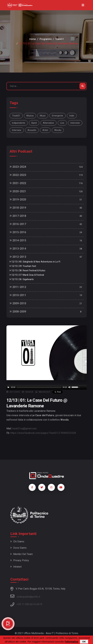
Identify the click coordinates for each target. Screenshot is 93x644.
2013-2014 (18, 249)
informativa (72, 642)
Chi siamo (17, 541)
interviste (75, 123)
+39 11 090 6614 (26, 604)
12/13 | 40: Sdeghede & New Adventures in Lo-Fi (35, 262)
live (62, 123)
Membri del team (22, 554)
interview (17, 130)
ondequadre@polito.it (25, 596)
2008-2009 (18, 311)
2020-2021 (18, 191)
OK (84, 642)
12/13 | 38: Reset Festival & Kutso (27, 271)
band (34, 123)
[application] (47, 387)
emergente (58, 116)
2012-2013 (18, 257)
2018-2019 (18, 208)
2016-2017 (18, 224)
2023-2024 (18, 167)
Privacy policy (20, 560)
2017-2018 (18, 216)
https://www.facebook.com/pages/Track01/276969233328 (43, 433)
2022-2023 (18, 175)
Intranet (16, 567)
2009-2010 (18, 303)
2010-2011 (18, 295)
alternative (48, 123)
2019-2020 (18, 199)
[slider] (39, 387)
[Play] (8, 387)
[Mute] (70, 387)
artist (45, 130)
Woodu (58, 130)
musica (30, 116)
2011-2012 (18, 287)
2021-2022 (18, 183)
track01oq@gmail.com (24, 429)
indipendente (19, 123)
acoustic (32, 130)
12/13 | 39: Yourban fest (23, 266)
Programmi (46, 39)
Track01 (60, 39)
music (43, 116)
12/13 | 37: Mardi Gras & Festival (27, 275)
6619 (39, 604)
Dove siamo (18, 548)
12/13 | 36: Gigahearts (22, 279)
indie (72, 116)
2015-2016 (18, 232)
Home (33, 39)
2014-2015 (18, 240)
